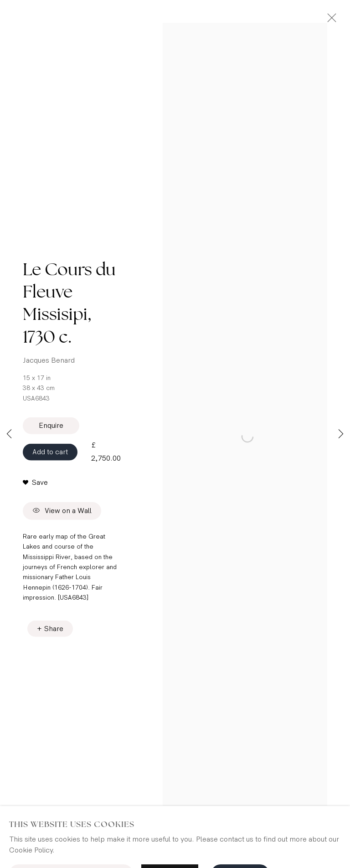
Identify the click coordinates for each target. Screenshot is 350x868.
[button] (35, 485)
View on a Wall (62, 514)
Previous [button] (9, 434)
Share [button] (54, 631)
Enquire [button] (51, 428)
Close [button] (329, 21)
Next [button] (341, 434)
